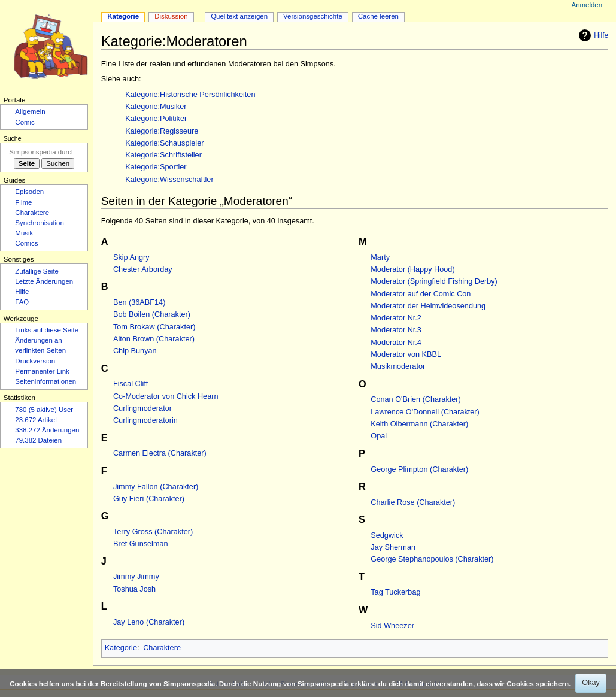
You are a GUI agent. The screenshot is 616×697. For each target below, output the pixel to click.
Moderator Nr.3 (396, 330)
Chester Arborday (143, 269)
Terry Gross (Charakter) (153, 532)
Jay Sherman (393, 547)
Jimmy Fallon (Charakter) (156, 487)
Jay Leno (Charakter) (149, 622)
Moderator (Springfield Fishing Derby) (434, 281)
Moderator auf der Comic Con (421, 294)
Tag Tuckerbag (395, 592)
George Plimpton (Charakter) (419, 469)
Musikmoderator (398, 366)
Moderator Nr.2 (396, 318)
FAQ (22, 302)
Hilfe (592, 35)
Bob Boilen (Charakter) (152, 314)
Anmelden (587, 5)
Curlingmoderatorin (145, 420)
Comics (26, 243)
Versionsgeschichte (313, 16)
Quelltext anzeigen (239, 16)
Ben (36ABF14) (139, 302)
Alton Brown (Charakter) (154, 339)
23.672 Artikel (36, 420)
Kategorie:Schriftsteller (163, 155)
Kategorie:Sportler (156, 167)
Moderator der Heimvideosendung (428, 306)
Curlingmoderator (142, 408)
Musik (24, 233)
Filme (23, 202)
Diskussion (171, 16)
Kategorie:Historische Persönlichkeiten (190, 95)
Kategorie (121, 648)
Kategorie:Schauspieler (164, 143)
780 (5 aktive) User (44, 410)
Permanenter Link (42, 371)
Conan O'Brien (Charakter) (416, 399)
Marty (380, 257)
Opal (379, 436)
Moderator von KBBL (406, 354)
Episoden (29, 192)
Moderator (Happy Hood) (412, 269)
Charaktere (162, 648)
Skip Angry (131, 257)
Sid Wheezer (392, 626)
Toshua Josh (134, 589)
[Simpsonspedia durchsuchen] (44, 152)
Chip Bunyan (135, 351)
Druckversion (35, 361)
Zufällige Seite (37, 271)
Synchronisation (40, 223)
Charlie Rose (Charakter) (413, 502)
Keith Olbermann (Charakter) (419, 424)
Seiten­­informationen (45, 381)
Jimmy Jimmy (136, 577)
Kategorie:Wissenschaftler (169, 180)
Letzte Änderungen (44, 281)
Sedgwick (387, 535)
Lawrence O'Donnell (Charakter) (425, 412)
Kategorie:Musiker (156, 107)
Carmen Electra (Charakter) (160, 453)
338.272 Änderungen (47, 430)
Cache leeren (378, 16)
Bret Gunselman (141, 544)
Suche (13, 138)
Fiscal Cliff (131, 384)
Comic (25, 122)
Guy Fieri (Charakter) (149, 499)
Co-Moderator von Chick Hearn (166, 396)
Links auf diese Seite (47, 330)
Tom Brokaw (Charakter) (154, 327)
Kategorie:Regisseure (162, 131)
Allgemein (30, 111)
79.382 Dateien (38, 440)
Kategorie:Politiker (156, 119)
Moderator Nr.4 (396, 343)
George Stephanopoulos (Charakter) (432, 559)
